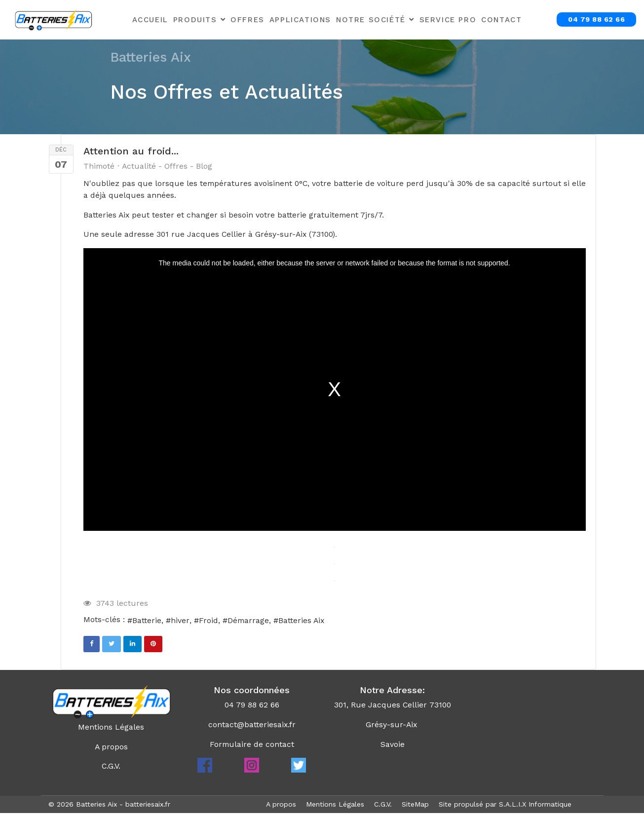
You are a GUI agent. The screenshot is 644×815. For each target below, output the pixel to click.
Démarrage (249, 621)
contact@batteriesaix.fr (252, 726)
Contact (501, 20)
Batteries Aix (303, 621)
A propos (111, 748)
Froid (208, 621)
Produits (195, 20)
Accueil (150, 20)
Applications (300, 20)
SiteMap (415, 806)
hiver (180, 621)
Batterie (147, 621)
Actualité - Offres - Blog (168, 166)
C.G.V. (111, 768)
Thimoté (99, 166)
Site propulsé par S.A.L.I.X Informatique (505, 806)
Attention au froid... (131, 151)
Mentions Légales (111, 728)
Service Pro (448, 20)
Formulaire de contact (252, 746)
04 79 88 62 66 (596, 19)
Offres (247, 20)
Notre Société (371, 20)
